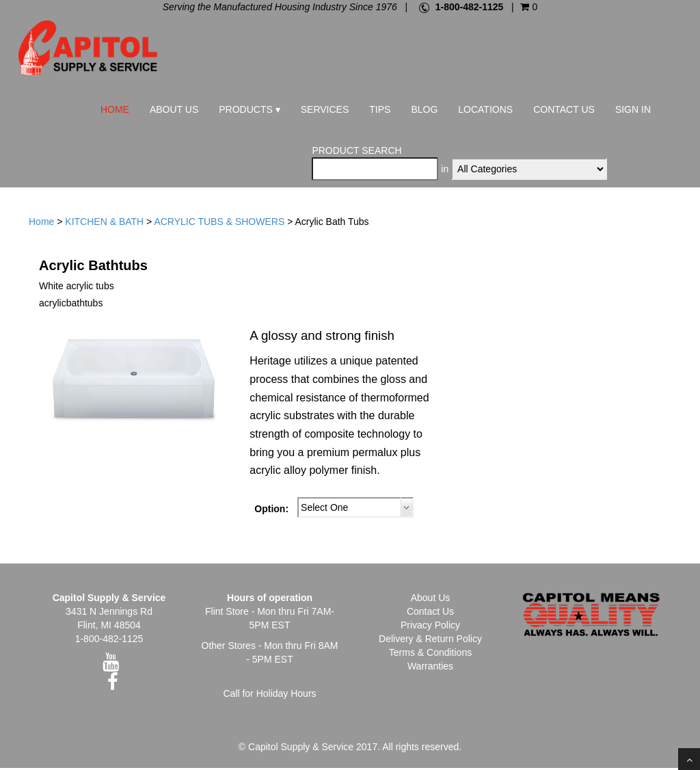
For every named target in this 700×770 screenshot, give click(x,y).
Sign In (633, 109)
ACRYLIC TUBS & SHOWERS (219, 224)
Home (115, 109)
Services (325, 109)
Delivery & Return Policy (430, 641)
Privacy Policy (430, 627)
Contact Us (564, 109)
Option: (271, 511)
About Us (174, 109)
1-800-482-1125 (470, 7)
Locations (485, 109)
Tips (380, 109)
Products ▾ (249, 109)
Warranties (430, 668)
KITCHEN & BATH (104, 224)
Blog (424, 109)
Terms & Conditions (430, 654)
